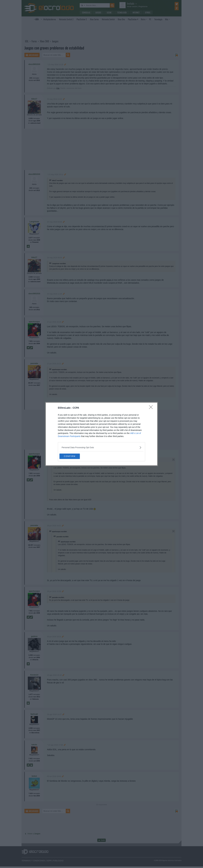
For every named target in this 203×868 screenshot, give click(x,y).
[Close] (152, 408)
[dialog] (101, 434)
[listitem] (101, 447)
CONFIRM (73, 456)
